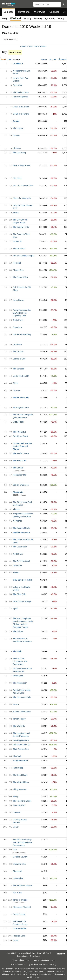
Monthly (38, 19)
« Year (30, 46)
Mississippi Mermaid (22, 907)
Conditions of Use (18, 974)
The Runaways (20, 432)
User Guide (26, 960)
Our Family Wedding (22, 334)
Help (53, 960)
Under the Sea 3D (21, 376)
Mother (16, 573)
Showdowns (35, 956)
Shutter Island (19, 249)
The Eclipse (18, 631)
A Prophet (17, 521)
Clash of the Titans (21, 107)
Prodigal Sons (19, 936)
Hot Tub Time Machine (23, 185)
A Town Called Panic (22, 712)
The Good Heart (20, 775)
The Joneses (19, 369)
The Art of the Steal (21, 561)
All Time (46, 953)
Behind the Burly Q (21, 745)
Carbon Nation (20, 929)
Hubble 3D (18, 241)
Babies (16, 121)
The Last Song (19, 153)
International (23, 12)
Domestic (8, 12)
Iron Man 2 (18, 64)
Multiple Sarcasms (22, 532)
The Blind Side (19, 594)
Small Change (19, 914)
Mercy (16, 797)
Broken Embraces (21, 485)
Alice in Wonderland (22, 165)
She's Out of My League (23, 256)
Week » (43, 46)
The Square (18, 468)
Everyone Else (19, 864)
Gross (44, 59)
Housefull (17, 263)
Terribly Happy (19, 719)
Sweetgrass (18, 676)
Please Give (18, 270)
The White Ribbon (21, 782)
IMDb (45, 965)
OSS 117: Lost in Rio (23, 580)
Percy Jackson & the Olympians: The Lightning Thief (22, 313)
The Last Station (20, 547)
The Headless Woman (23, 886)
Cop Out (17, 390)
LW (9, 59)
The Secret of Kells (21, 528)
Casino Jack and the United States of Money (22, 446)
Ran (15, 850)
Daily (5, 19)
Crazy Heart (18, 422)
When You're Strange (22, 601)
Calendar (54, 12)
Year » (36, 46)
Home (16, 940)
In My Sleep (18, 768)
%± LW (53, 59)
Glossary (16, 960)
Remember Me (20, 475)
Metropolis (18, 492)
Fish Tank (17, 756)
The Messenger (20, 683)
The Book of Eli (20, 461)
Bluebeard (17, 871)
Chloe (16, 383)
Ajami (15, 609)
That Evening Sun (21, 749)
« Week (23, 46)
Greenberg (18, 327)
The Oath (17, 651)
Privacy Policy (36, 974)
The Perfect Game (21, 453)
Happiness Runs (21, 761)
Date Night (18, 85)
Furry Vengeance (20, 97)
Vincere (16, 509)
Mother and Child (21, 397)
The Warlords (19, 726)
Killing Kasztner (20, 789)
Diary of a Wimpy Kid (22, 198)
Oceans (16, 135)
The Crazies (18, 352)
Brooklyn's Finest (20, 436)
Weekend (37, 953)
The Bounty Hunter (21, 227)
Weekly (27, 19)
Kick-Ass (17, 148)
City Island (18, 178)
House (16, 704)
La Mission (18, 344)
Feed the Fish (19, 805)
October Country (20, 857)
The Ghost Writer (20, 277)
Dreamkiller (18, 878)
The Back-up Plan (21, 92)
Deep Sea (17, 565)
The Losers (18, 128)
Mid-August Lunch (21, 407)
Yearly (61, 19)
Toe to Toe (17, 893)
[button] (64, 4)
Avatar (16, 213)
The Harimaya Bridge (22, 801)
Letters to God (19, 359)
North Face (18, 554)
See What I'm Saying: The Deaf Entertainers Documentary (23, 842)
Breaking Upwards (21, 740)
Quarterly (50, 19)
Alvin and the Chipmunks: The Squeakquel (20, 661)
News (23, 953)
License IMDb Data (41, 960)
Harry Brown (18, 300)
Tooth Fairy (18, 320)
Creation (17, 812)
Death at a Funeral (21, 114)
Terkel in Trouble (20, 900)
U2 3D (16, 827)
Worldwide (40, 12)
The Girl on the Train (22, 697)
